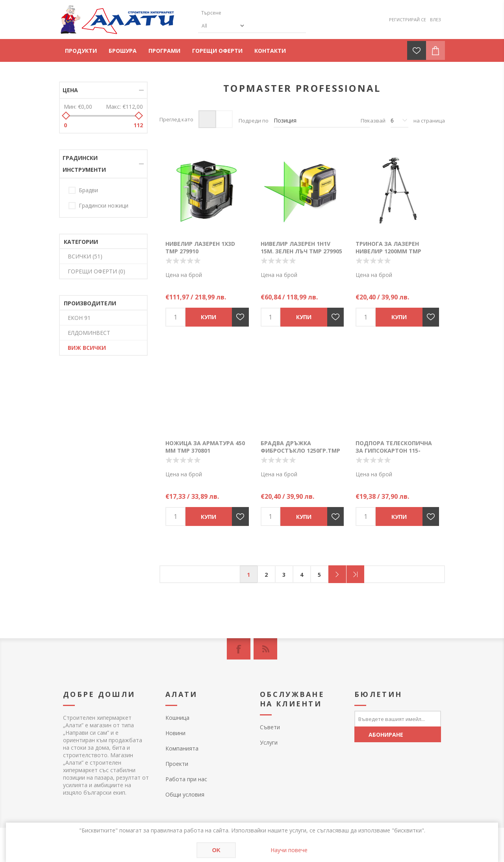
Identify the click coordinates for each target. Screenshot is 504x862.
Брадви (88, 190)
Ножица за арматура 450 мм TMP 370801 (205, 447)
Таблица (207, 119)
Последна (355, 574)
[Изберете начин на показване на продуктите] (322, 121)
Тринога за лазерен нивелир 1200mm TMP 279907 (388, 251)
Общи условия (185, 794)
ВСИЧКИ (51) (85, 256)
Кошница (177, 718)
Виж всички (87, 348)
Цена (70, 90)
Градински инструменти (84, 164)
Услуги (269, 742)
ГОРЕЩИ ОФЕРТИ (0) (96, 271)
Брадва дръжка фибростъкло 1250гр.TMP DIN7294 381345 (300, 451)
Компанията (182, 748)
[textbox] (235, 13)
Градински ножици (104, 205)
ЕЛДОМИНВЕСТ (89, 333)
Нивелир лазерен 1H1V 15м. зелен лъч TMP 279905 (301, 247)
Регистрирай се (408, 20)
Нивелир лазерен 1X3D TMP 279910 (200, 247)
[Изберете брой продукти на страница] (399, 121)
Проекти (177, 764)
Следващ (337, 574)
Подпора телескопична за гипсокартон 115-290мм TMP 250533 (394, 451)
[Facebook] (239, 649)
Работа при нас (186, 779)
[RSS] (265, 649)
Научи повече (289, 850)
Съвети (270, 727)
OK (216, 850)
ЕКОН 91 (79, 318)
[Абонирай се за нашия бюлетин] (398, 719)
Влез (435, 20)
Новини (175, 733)
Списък (224, 119)
